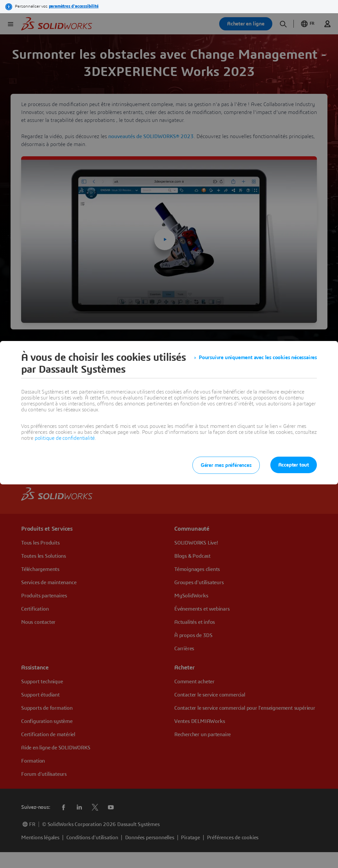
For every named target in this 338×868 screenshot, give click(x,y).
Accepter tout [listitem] (294, 465)
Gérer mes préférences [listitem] (226, 465)
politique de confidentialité (65, 438)
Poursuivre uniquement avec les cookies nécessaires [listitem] (258, 358)
